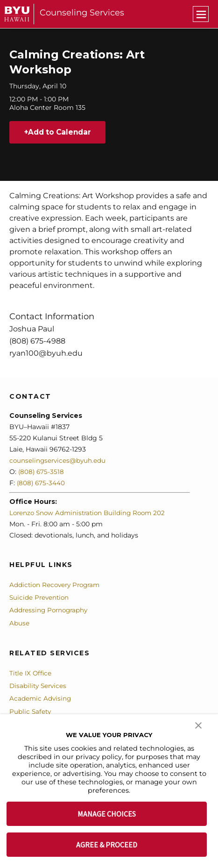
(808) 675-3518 (42, 472)
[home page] (17, 14)
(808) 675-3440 (42, 483)
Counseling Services (82, 13)
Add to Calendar (63, 133)
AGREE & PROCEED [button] (107, 845)
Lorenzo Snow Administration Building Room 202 (91, 513)
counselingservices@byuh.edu (59, 461)
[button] (198, 725)
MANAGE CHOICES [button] (107, 814)
